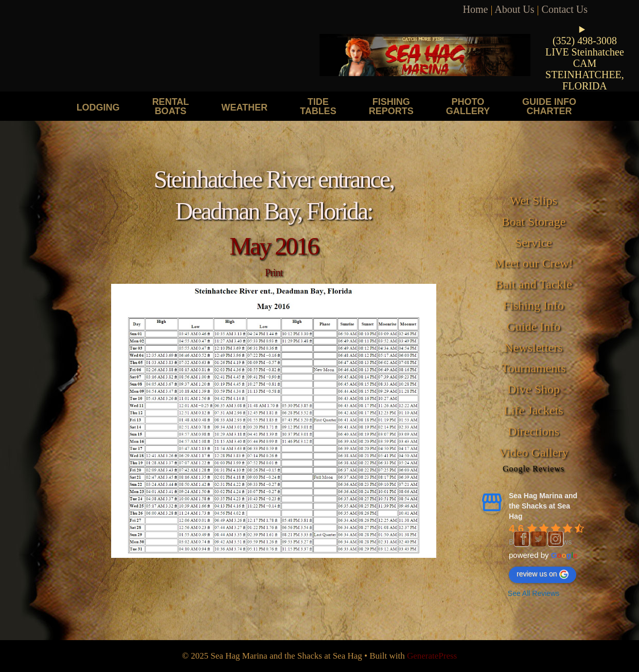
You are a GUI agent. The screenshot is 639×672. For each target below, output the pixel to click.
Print (274, 273)
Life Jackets (533, 410)
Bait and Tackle (534, 284)
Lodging (98, 107)
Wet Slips (534, 201)
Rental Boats (171, 106)
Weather (244, 107)
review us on (543, 574)
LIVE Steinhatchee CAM (585, 58)
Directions (534, 431)
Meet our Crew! (533, 263)
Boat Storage (534, 222)
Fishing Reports (391, 106)
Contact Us (565, 9)
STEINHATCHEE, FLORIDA (585, 80)
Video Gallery (533, 452)
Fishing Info (534, 305)
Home (476, 9)
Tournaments (534, 368)
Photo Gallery (468, 106)
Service (534, 243)
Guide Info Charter (549, 106)
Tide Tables (318, 106)
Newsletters (533, 348)
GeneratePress (432, 656)
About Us (514, 9)
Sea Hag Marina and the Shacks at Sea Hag (543, 506)
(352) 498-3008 (585, 41)
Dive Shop (534, 389)
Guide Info (534, 326)
